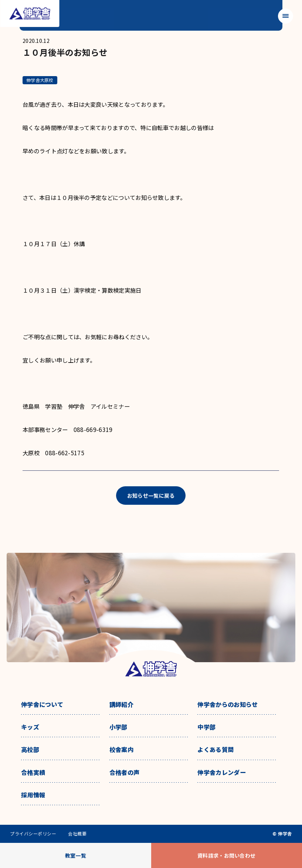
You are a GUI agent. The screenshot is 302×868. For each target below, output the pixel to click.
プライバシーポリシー (33, 834)
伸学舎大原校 (40, 80)
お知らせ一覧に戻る (151, 496)
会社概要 (77, 834)
